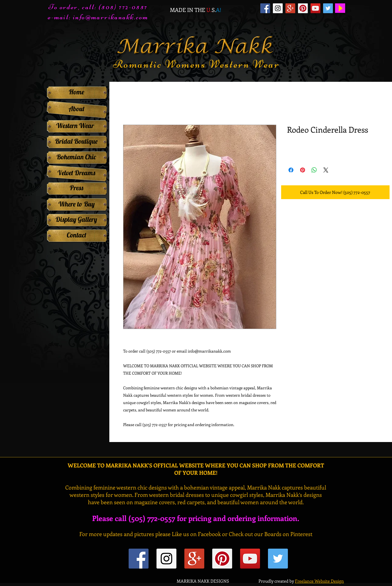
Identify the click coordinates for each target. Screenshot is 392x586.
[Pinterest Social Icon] (303, 8)
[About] (76, 109)
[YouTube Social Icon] (315, 8)
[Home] (76, 92)
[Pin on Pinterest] (303, 170)
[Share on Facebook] (291, 170)
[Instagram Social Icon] (278, 8)
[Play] (340, 8)
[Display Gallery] (76, 219)
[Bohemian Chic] (76, 157)
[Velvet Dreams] (76, 173)
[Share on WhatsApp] (314, 170)
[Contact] (76, 235)
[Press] (76, 188)
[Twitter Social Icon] (328, 8)
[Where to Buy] (76, 204)
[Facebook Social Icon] (265, 8)
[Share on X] (326, 170)
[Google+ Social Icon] (290, 8)
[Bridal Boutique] (76, 141)
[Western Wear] (75, 126)
